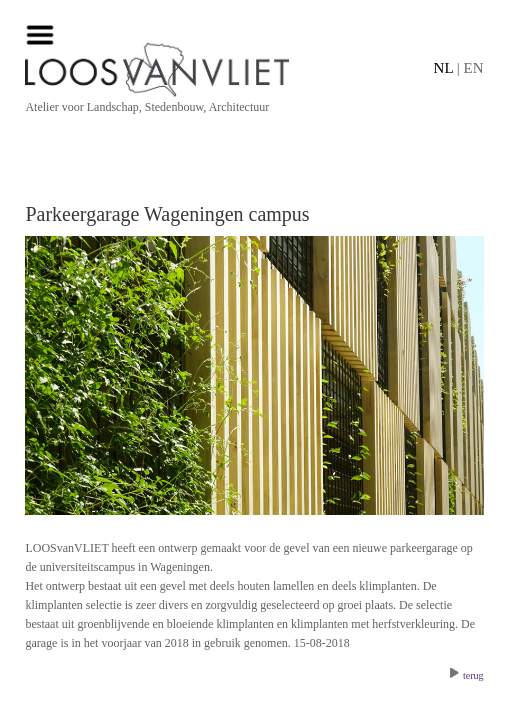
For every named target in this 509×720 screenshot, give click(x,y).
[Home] (254, 70)
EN (474, 68)
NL (443, 68)
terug (466, 675)
